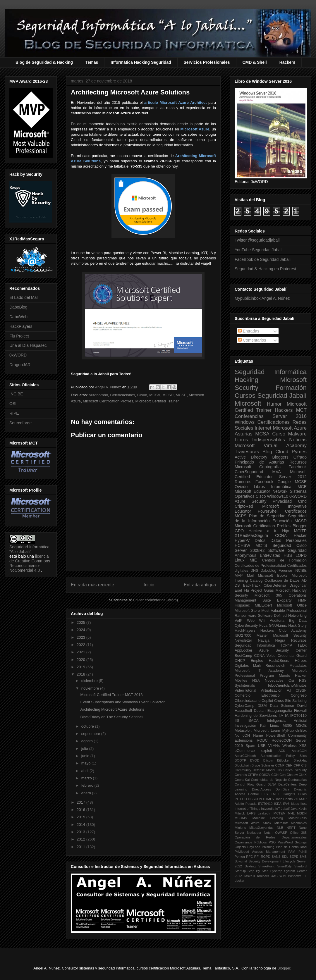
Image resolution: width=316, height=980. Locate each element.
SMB (303, 857)
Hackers (287, 62)
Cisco (261, 496)
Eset (238, 590)
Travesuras (247, 452)
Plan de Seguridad (267, 516)
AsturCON (299, 751)
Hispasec (242, 605)
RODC (262, 740)
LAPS (251, 813)
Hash (279, 799)
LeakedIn (265, 813)
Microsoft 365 (268, 595)
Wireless (289, 746)
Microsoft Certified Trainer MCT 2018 (111, 695)
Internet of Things (247, 809)
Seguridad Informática (271, 372)
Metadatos (298, 666)
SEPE (294, 857)
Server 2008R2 (250, 550)
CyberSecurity (246, 626)
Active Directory (251, 457)
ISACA (253, 721)
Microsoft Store (247, 611)
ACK (282, 751)
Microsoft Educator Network (261, 491)
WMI (283, 876)
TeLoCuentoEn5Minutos (287, 686)
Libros (259, 487)
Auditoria (277, 621)
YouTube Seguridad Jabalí (259, 250)
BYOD (255, 760)
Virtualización (271, 690)
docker (240, 881)
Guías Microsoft (277, 590)
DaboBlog (18, 307)
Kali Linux (269, 726)
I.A (281, 716)
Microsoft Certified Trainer (157, 401)
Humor (274, 404)
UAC (274, 876)
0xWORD (18, 355)
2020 (81, 660)
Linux (239, 560)
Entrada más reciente (92, 585)
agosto (88, 741)
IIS (237, 721)
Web (251, 621)
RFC (249, 857)
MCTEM (280, 813)
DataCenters (287, 784)
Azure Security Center (283, 650)
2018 (81, 674)
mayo (86, 763)
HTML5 (268, 799)
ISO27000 (243, 635)
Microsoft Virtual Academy (271, 446)
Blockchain (243, 765)
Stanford (300, 866)
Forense (285, 571)
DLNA (272, 784)
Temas (92, 62)
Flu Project (19, 336)
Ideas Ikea (299, 804)
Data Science (282, 706)
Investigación (245, 726)
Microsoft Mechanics (291, 823)
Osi (291, 681)
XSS (303, 746)
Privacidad (282, 501)
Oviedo (241, 487)
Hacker (300, 535)
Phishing (268, 847)
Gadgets (289, 794)
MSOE (301, 726)
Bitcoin (268, 760)
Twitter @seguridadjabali (257, 240)
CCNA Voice (265, 656)
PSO (272, 842)
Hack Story (297, 626)
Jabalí (285, 809)
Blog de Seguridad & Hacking (44, 62)
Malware (297, 434)
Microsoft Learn (267, 731)
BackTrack (252, 585)
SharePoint (266, 866)
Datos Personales (288, 540)
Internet (263, 428)
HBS (288, 555)
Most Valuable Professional (284, 611)
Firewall (300, 711)
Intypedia (268, 809)
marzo (87, 778)
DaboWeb (18, 317)
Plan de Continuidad (291, 847)
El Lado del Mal (24, 297)
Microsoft (248, 403)
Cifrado (300, 457)
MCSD (168, 395)
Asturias (244, 434)
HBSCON (255, 799)
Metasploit (243, 731)
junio (86, 756)
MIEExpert (263, 605)
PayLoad (254, 847)
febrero (88, 785)
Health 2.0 (291, 799)
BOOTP (240, 760)
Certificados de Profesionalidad (260, 566)
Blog (267, 452)
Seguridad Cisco (290, 545)
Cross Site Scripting (290, 701)
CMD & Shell (255, 62)
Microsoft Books (273, 576)
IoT (278, 809)
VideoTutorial (245, 690)
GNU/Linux (278, 626)
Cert (282, 775)
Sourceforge (20, 423)
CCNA (281, 535)
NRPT (291, 828)
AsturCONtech (245, 756)
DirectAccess (261, 789)
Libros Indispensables (260, 440)
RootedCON (282, 740)
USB (262, 746)
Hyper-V (242, 540)
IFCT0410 (265, 804)
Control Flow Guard (250, 784)
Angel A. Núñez (108, 387)
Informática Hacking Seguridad (141, 62)
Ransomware (245, 616)
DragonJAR (20, 365)
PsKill (303, 852)
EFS (265, 794)
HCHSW (242, 545)
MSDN (302, 813)
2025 (81, 622)
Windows (245, 422)
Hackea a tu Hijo (269, 531)
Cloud (142, 395)
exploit (267, 751)
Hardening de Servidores (256, 716)
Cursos (245, 396)
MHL (291, 813)
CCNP (280, 765)
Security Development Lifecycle (272, 861)
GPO (239, 531)
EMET (275, 794)
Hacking (247, 380)
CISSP (301, 690)
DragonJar (298, 585)
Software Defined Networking (282, 616)
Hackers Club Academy (284, 631)
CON (275, 775)
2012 (81, 839)
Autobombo (98, 395)
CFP (297, 765)
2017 (81, 802)
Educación (282, 521)
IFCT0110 (298, 716)
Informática (281, 487)
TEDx (302, 645)
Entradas (249, 331)
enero (87, 793)
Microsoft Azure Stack (253, 823)
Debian (260, 711)
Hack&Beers (279, 661)
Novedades (274, 681)
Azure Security (250, 501)
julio (85, 749)
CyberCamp (244, 706)
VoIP (239, 621)
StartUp (240, 871)
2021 (81, 652)
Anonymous (245, 555)
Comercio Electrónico (257, 695)
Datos (260, 540)
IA (287, 716)
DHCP (240, 661)
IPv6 (286, 804)
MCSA (155, 395)
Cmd (302, 501)
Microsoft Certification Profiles (108, 401)
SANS (276, 857)
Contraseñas (297, 780)
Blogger (300, 526)
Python (240, 857)
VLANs (274, 746)
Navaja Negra (271, 640)
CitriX (303, 775)
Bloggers (280, 457)
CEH (289, 765)
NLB (280, 828)
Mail (250, 576)
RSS (303, 681)
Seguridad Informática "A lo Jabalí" (29, 549)
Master (262, 635)
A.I (289, 690)
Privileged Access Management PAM (265, 852)
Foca (263, 626)
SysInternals (245, 686)
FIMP (302, 600)
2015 (81, 817)
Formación (291, 388)
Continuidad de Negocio (269, 780)
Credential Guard (292, 656)
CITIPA (253, 775)
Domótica (282, 789)
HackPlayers (21, 326)
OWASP (281, 833)
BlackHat (300, 760)
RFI (257, 857)
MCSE (181, 395)
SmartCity (284, 866)
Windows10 (278, 496)
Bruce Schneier (263, 765)
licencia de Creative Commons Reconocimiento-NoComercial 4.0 (30, 563)
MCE (302, 487)
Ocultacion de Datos (282, 581)
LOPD (301, 555)
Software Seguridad (287, 550)
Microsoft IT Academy (259, 671)
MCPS (241, 516)
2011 (81, 847)
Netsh (268, 833)
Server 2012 (293, 477)
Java (294, 809)
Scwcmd (241, 861)
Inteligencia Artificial (287, 721)
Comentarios (252, 340)
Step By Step (258, 871)
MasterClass (298, 818)
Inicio (149, 585)
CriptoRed (244, 506)
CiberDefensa (275, 585)
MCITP (300, 531)
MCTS (261, 545)
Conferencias (249, 416)
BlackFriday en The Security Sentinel (111, 717)
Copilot (267, 701)
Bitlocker (283, 760)
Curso (279, 434)
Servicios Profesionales (207, 62)
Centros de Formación (284, 560)
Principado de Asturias (259, 462)
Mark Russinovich (269, 666)
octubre (88, 726)
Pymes (299, 452)
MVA (277, 472)
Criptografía (270, 467)
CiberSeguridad (249, 472)
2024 (81, 630)
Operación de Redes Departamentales (271, 837)
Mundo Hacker (293, 676)
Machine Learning (268, 818)
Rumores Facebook (254, 482)
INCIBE (16, 394)
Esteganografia (280, 711)
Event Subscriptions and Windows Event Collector (122, 702)
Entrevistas (270, 555)
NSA (256, 681)
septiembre (91, 734)
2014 (81, 825)
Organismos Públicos (251, 842)
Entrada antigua (200, 585)
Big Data (298, 621)
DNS (254, 571)
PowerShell (268, 511)
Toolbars (263, 876)
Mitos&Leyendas (261, 828)
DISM (262, 706)
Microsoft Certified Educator (271, 474)
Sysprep (276, 871)
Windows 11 (297, 876)
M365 (287, 726)
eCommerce (245, 751)
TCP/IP (286, 645)
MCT (301, 410)
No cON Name (249, 736)
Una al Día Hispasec (28, 345)
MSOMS (241, 818)
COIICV (265, 775)
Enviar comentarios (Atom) (155, 600)
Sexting (250, 866)
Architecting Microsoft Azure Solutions (112, 709)
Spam (250, 746)
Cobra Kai (242, 780)
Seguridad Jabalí (282, 396)
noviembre (91, 688)
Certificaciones (122, 395)
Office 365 (298, 833)
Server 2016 (290, 416)
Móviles (241, 681)
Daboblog (268, 571)
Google (284, 482)
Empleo (257, 661)
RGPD (265, 857)
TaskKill (249, 876)
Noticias (298, 440)
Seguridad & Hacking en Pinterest (265, 269)
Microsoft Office (292, 605)
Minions (240, 828)
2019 (81, 667)
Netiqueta (254, 833)
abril (85, 771)
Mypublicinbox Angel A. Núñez (262, 298)
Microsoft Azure (290, 428)
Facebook (298, 467)
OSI (13, 404)
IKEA (278, 804)
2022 (81, 645)
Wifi (262, 621)
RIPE (14, 413)
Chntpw (292, 775)
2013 (81, 832)
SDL (285, 857)
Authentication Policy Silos (284, 756)
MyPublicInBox (294, 731)
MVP (239, 576)
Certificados (296, 511)
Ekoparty (284, 600)
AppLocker (243, 650)
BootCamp (243, 656)
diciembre (90, 681)
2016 (81, 810)
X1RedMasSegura (251, 535)
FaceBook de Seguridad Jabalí (263, 259)
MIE (253, 560)
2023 (81, 637)
